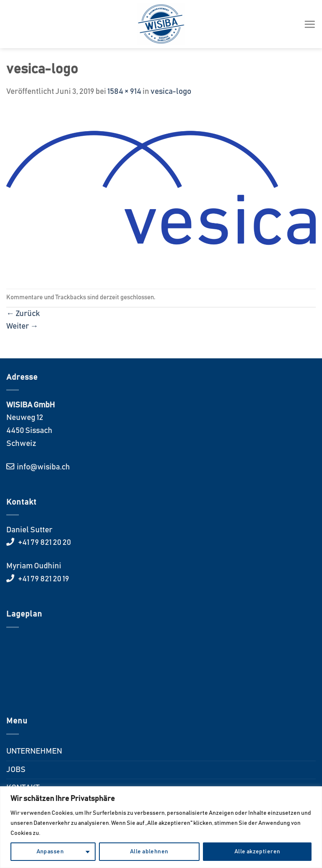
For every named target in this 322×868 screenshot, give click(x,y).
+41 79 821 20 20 (44, 543)
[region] (161, 827)
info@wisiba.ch (43, 467)
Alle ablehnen (149, 852)
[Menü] (310, 24)
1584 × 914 (124, 92)
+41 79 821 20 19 (43, 579)
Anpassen (50, 852)
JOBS (16, 770)
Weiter (22, 326)
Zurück (23, 314)
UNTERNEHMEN (34, 751)
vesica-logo (171, 92)
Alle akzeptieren (257, 852)
